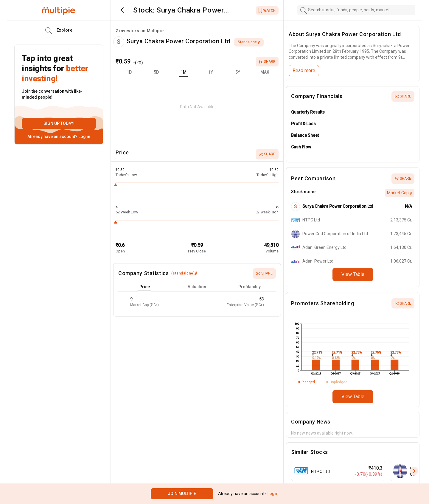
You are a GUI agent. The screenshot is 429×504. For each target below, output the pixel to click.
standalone (249, 42)
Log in (84, 137)
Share (267, 62)
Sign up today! (59, 123)
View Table (353, 274)
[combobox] (356, 10)
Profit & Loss (303, 124)
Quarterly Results (308, 112)
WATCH (267, 10)
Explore (59, 31)
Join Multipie (182, 494)
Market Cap (400, 193)
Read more (304, 70)
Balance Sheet (305, 135)
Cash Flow (301, 147)
